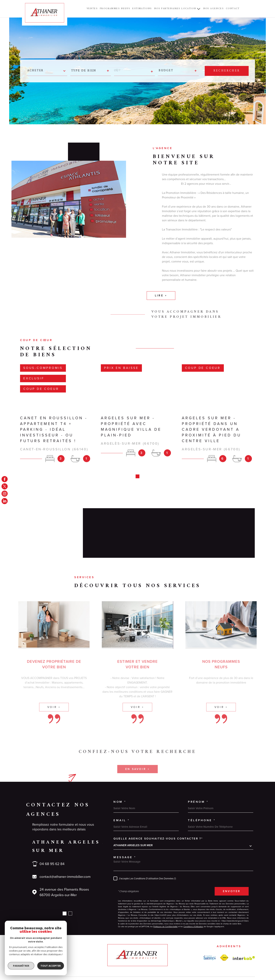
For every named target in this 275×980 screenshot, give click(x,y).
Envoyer (232, 867)
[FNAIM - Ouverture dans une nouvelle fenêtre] (224, 933)
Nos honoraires (130, 960)
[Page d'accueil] (45, 13)
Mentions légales (164, 960)
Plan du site (147, 960)
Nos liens (190, 960)
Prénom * (198, 777)
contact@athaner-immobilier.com (65, 852)
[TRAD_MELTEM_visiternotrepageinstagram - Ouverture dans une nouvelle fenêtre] (5, 494)
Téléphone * (202, 796)
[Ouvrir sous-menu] (199, 9)
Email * (122, 796)
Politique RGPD (205, 960)
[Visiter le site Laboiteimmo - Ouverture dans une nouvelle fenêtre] (33, 960)
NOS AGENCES (213, 9)
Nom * (120, 777)
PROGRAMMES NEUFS (115, 9)
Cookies (220, 960)
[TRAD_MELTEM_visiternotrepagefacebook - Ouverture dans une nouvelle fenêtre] (5, 479)
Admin (179, 960)
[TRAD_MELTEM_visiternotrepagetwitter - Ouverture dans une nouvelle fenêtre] (5, 486)
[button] (65, 889)
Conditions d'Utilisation (193, 902)
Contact (233, 9)
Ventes (92, 9)
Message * (125, 833)
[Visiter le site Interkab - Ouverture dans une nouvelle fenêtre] (244, 934)
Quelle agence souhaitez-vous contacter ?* (158, 814)
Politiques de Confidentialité (165, 902)
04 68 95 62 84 (52, 839)
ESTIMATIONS (142, 9)
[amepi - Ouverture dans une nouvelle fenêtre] (209, 933)
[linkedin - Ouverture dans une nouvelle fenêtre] (5, 501)
